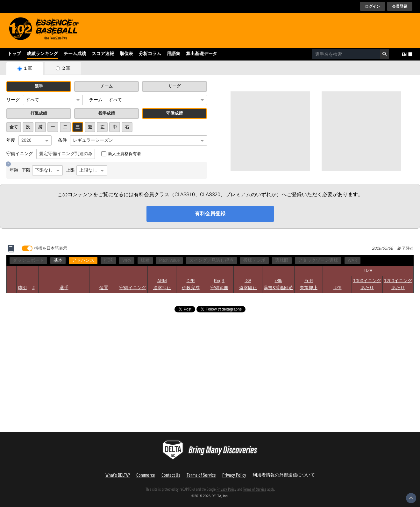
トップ (14, 54)
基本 (58, 261)
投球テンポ (254, 261)
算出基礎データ (202, 54)
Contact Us (171, 475)
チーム (107, 86)
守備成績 (174, 113)
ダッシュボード (28, 261)
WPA (127, 261)
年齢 (14, 170)
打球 (108, 261)
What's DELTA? (118, 475)
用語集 (174, 54)
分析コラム (150, 54)
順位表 (126, 54)
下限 (42, 170)
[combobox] (346, 54)
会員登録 (400, 6)
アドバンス (83, 261)
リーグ (174, 86)
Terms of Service (201, 475)
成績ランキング (42, 54)
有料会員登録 (210, 214)
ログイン (373, 6)
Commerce (146, 475)
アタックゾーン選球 (318, 261)
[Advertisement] (270, 131)
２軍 (66, 68)
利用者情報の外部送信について (284, 475)
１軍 (28, 68)
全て (14, 127)
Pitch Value (169, 261)
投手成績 (107, 113)
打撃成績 (39, 113)
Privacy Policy (234, 475)
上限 (86, 170)
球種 (145, 261)
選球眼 (282, 261)
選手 (39, 86)
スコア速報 (103, 54)
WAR (352, 261)
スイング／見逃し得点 (211, 261)
